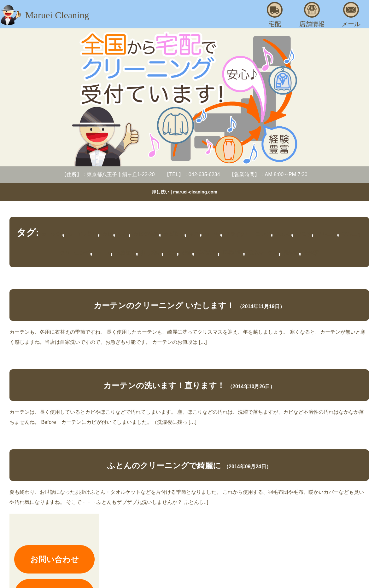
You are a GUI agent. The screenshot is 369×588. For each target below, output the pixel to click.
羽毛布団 (232, 253)
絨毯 (187, 253)
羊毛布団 (207, 253)
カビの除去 (146, 234)
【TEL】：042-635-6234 (192, 174)
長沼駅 (311, 253)
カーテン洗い (82, 234)
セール (212, 234)
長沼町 (291, 253)
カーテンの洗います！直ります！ (164, 385)
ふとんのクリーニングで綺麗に (164, 465)
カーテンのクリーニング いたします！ (164, 305)
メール (351, 15)
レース (102, 253)
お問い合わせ (55, 559)
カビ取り (174, 234)
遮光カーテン (263, 253)
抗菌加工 (126, 253)
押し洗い (151, 253)
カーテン (52, 234)
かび (123, 234)
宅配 (275, 15)
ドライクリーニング (248, 234)
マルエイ (327, 234)
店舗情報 (312, 15)
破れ (171, 253)
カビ (108, 234)
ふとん (283, 234)
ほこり (304, 234)
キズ (194, 234)
